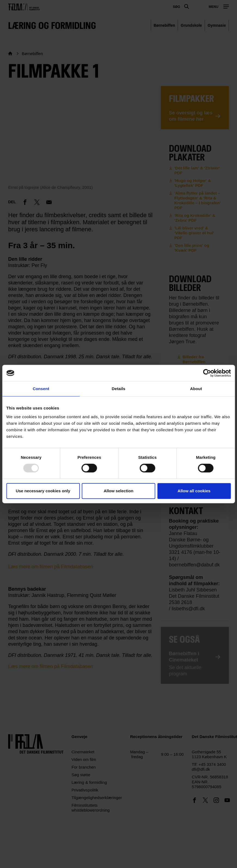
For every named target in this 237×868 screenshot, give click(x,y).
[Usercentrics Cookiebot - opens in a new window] (207, 373)
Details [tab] (119, 389)
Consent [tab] (41, 389)
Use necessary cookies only (43, 491)
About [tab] (196, 389)
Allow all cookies (194, 491)
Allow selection (118, 491)
